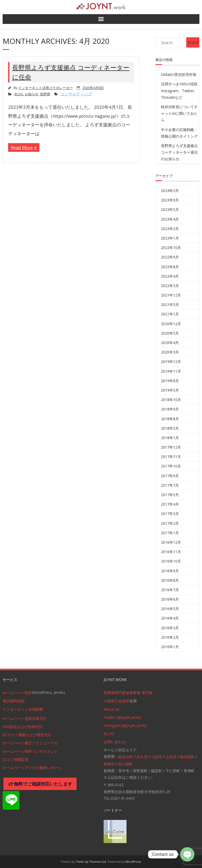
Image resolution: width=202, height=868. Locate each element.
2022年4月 (170, 276)
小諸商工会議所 (117, 701)
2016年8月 (170, 580)
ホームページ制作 (17, 693)
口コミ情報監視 (16, 759)
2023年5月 (170, 209)
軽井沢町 (126, 757)
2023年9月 (170, 200)
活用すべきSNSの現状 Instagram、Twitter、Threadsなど (179, 90)
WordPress (133, 862)
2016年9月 (170, 571)
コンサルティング (76, 94)
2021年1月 (170, 314)
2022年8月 (170, 267)
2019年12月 (171, 362)
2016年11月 (171, 552)
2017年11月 (171, 457)
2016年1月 (170, 647)
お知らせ (32, 94)
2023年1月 (170, 238)
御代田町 (187, 757)
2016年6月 (170, 599)
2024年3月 (170, 191)
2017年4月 (170, 504)
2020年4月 (170, 343)
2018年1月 (170, 438)
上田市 (171, 757)
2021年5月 (170, 305)
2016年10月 (171, 561)
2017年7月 (170, 485)
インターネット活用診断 (23, 709)
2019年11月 (171, 371)
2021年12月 (171, 295)
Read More (22, 147)
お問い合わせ (115, 742)
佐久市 (142, 757)
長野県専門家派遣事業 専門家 (128, 693)
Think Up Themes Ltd (91, 862)
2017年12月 (171, 447)
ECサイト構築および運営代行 (27, 735)
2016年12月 (171, 542)
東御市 (109, 764)
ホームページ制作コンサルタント (30, 751)
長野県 (45, 94)
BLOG (19, 94)
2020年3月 (170, 352)
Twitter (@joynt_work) (122, 717)
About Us (112, 709)
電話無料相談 (14, 701)
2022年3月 (170, 286)
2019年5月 (170, 390)
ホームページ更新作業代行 (25, 718)
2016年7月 (170, 590)
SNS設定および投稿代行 (23, 727)
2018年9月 (170, 409)
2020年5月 (170, 333)
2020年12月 (171, 324)
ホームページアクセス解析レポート (32, 768)
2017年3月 (170, 514)
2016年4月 (170, 618)
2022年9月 (170, 257)
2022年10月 (171, 248)
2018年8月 (170, 419)
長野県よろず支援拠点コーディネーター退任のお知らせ (179, 152)
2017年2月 (170, 523)
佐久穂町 (125, 764)
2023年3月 (170, 229)
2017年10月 (171, 466)
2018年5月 (170, 428)
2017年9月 (170, 476)
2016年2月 (170, 637)
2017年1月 (170, 533)
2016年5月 (170, 609)
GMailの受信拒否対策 (179, 74)
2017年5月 (170, 495)
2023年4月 (170, 219)
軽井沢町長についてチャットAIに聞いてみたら (179, 113)
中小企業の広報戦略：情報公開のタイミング (179, 133)
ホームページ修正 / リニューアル (30, 743)
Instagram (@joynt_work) (125, 726)
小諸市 (156, 757)
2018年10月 (171, 400)
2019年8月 (170, 381)
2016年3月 (170, 628)
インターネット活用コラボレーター (46, 88)
